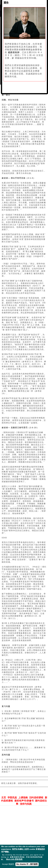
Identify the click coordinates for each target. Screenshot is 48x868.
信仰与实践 (26, 804)
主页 (4, 798)
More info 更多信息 (14, 859)
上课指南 (23, 798)
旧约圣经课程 (36, 798)
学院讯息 (12, 798)
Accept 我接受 (8, 864)
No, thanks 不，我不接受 (27, 864)
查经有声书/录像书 (24, 801)
